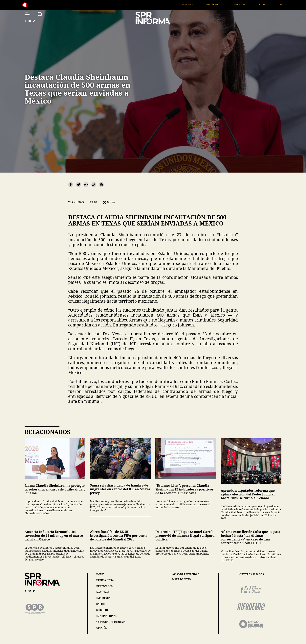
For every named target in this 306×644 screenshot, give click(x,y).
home (100, 574)
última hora (105, 580)
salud (100, 604)
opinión (102, 628)
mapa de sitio (181, 579)
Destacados (222, 4)
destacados (104, 586)
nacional (103, 592)
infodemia (103, 598)
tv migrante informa (111, 622)
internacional (107, 616)
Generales (195, 4)
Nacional (248, 4)
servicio (102, 610)
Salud (271, 4)
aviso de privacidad (186, 574)
